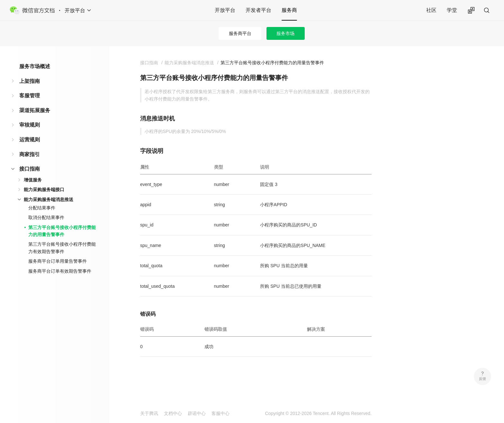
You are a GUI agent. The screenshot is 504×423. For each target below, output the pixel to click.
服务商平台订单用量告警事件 (58, 261)
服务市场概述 (35, 66)
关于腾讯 (149, 413)
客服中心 (221, 413)
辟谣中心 (197, 413)
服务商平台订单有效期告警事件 (60, 271)
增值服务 (33, 180)
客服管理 (30, 96)
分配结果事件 (42, 208)
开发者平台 (258, 10)
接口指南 (30, 169)
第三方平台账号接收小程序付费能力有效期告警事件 (62, 248)
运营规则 (30, 140)
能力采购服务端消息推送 (49, 199)
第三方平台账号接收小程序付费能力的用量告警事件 (62, 231)
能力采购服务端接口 (44, 189)
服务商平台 (240, 33)
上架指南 (30, 81)
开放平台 (225, 10)
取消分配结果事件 (46, 217)
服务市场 (285, 33)
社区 (431, 10)
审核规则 (30, 125)
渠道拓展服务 (35, 110)
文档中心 (173, 413)
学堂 (452, 10)
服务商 (289, 10)
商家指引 (30, 154)
